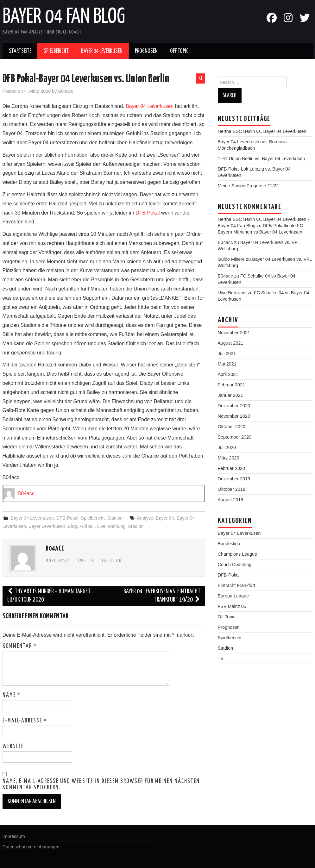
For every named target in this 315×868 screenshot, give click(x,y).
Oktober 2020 (232, 427)
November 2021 (234, 333)
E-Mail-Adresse (25, 721)
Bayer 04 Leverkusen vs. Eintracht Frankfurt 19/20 (162, 596)
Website (13, 746)
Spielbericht (56, 51)
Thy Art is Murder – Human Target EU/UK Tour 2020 (49, 596)
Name (12, 695)
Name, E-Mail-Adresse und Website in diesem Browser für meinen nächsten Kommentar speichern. (101, 784)
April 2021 (228, 374)
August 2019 (231, 500)
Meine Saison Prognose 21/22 (248, 186)
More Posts (58, 561)
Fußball (87, 526)
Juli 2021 (227, 353)
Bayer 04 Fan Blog (64, 17)
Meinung (117, 526)
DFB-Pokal (67, 518)
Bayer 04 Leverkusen (102, 51)
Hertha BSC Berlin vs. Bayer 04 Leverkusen (262, 131)
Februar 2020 (231, 468)
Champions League (238, 554)
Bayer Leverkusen (47, 526)
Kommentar (20, 646)
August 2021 (231, 343)
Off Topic (179, 51)
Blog (72, 526)
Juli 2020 (227, 447)
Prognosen (146, 51)
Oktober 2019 (232, 489)
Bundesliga (229, 544)
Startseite (20, 51)
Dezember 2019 (234, 479)
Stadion (115, 518)
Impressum (14, 836)
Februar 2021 (231, 385)
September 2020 (235, 437)
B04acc (66, 91)
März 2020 (229, 458)
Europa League (233, 596)
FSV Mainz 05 (232, 606)
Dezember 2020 (234, 406)
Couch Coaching (235, 565)
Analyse (145, 518)
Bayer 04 (165, 518)
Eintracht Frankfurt (236, 585)
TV (221, 659)
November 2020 (234, 416)
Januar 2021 (230, 395)
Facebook (112, 561)
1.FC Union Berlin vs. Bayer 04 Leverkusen (261, 159)
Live (101, 526)
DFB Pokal (148, 213)
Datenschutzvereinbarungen (31, 847)
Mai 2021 (227, 364)
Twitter (86, 561)
